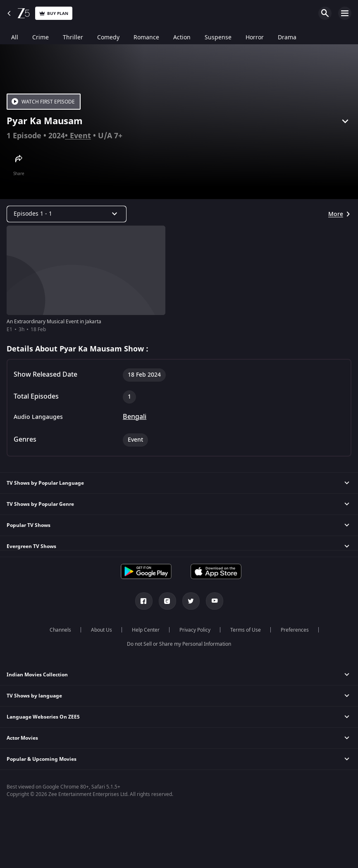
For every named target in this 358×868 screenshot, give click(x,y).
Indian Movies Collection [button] (37, 675)
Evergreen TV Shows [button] (31, 546)
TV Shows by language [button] (34, 696)
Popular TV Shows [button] (29, 525)
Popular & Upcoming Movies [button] (42, 759)
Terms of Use (246, 630)
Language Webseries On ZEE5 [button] (43, 717)
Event (80, 136)
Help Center (146, 630)
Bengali (135, 417)
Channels (60, 630)
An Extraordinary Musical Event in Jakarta (54, 322)
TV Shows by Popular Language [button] (45, 483)
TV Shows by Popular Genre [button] (40, 504)
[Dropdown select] (67, 214)
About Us (101, 630)
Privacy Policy (195, 630)
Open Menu (345, 13)
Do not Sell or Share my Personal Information (179, 644)
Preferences (295, 630)
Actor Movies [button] (22, 738)
